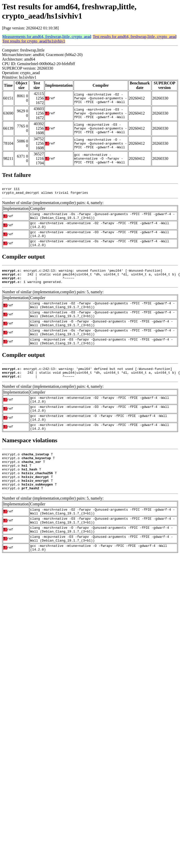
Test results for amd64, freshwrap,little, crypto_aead (135, 37)
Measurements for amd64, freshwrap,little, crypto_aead (47, 37)
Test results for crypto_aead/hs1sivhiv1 (34, 41)
